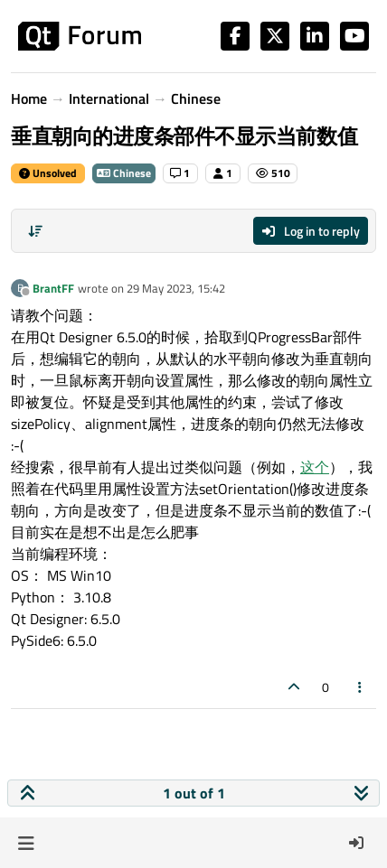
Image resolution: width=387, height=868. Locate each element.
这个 (315, 467)
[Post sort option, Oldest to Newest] (35, 231)
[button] (26, 843)
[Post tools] (361, 687)
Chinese (124, 173)
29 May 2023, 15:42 (176, 288)
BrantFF (53, 288)
